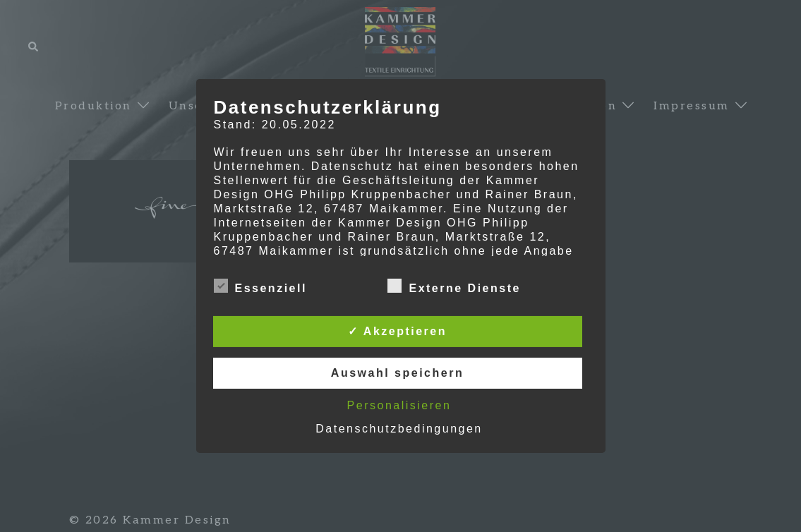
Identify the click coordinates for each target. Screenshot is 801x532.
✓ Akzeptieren (397, 331)
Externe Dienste (454, 286)
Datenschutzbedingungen (399, 429)
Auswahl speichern (397, 373)
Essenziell (260, 286)
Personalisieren (399, 405)
